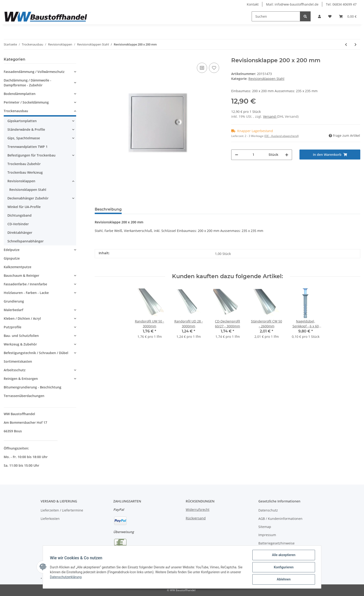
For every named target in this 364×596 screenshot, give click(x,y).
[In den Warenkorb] (330, 155)
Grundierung (14, 301)
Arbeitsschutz (15, 370)
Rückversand (196, 518)
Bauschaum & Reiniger (21, 275)
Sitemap (265, 527)
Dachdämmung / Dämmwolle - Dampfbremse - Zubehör (28, 83)
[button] (319, 16)
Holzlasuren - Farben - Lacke (26, 293)
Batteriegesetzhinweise (276, 543)
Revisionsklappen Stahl (266, 79)
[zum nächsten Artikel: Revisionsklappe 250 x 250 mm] (356, 44)
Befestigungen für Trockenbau (31, 155)
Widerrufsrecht (198, 510)
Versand (270, 116)
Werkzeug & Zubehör (20, 344)
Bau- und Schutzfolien (21, 336)
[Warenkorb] (348, 16)
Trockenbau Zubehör (24, 164)
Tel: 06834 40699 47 (341, 4)
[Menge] (253, 155)
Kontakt (253, 4)
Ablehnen (283, 580)
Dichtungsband (19, 215)
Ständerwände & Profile (26, 129)
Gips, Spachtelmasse (24, 138)
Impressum (267, 535)
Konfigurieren (283, 567)
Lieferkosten (50, 519)
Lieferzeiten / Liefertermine (62, 510)
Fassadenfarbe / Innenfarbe (25, 284)
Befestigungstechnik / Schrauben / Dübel (36, 353)
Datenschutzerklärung (66, 577)
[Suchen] (276, 16)
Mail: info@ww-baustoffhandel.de (292, 4)
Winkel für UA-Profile (24, 207)
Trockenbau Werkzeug (25, 172)
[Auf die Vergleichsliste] (202, 68)
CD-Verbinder (18, 224)
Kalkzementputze (18, 267)
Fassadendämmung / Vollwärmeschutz (34, 72)
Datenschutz (268, 510)
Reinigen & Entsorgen (21, 379)
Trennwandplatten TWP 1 (28, 147)
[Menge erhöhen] (287, 155)
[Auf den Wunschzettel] (214, 68)
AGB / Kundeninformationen (280, 519)
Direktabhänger (20, 233)
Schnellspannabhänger (26, 241)
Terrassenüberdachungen (24, 396)
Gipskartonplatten (22, 121)
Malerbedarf (13, 310)
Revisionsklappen (21, 181)
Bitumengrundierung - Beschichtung (32, 387)
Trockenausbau (16, 111)
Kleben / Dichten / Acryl (22, 318)
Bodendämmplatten (20, 94)
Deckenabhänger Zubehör (28, 198)
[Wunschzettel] (330, 16)
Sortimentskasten (18, 361)
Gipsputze (12, 258)
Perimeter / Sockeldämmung (26, 102)
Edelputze (12, 250)
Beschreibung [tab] (108, 209)
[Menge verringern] (237, 155)
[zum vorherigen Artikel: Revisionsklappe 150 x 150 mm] (346, 44)
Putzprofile (13, 327)
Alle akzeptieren (283, 555)
